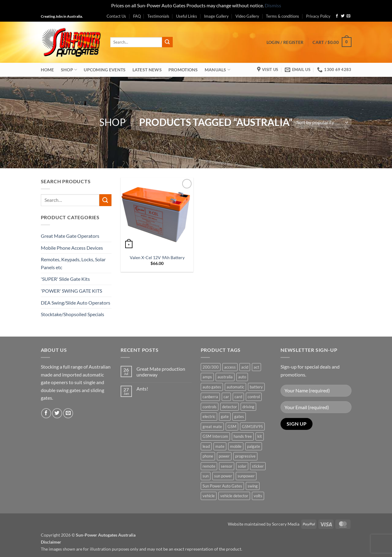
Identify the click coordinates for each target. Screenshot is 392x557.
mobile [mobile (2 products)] (236, 446)
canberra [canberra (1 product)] (210, 397)
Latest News (147, 70)
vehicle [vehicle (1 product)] (209, 496)
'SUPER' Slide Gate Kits (65, 279)
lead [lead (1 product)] (206, 446)
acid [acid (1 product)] (245, 367)
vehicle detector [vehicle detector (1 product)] (234, 496)
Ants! (142, 389)
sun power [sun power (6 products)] (223, 476)
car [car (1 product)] (226, 397)
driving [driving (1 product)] (248, 407)
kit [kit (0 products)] (260, 436)
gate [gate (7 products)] (225, 416)
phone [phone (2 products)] (208, 456)
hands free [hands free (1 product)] (243, 436)
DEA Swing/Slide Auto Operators (76, 303)
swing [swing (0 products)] (253, 486)
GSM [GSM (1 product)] (232, 427)
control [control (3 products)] (254, 397)
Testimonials (158, 16)
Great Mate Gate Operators (70, 236)
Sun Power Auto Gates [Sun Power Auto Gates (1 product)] (222, 486)
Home (48, 70)
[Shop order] (322, 122)
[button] (285, 42)
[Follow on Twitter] (343, 16)
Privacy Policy (318, 16)
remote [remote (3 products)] (209, 466)
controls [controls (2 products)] (210, 407)
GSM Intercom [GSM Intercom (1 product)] (215, 436)
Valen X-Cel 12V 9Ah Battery (157, 257)
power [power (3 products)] (224, 456)
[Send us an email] (348, 16)
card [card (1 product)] (238, 397)
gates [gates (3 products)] (239, 416)
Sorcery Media (286, 524)
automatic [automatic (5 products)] (235, 387)
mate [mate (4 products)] (220, 446)
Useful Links (187, 16)
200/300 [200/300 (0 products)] (211, 367)
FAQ (137, 16)
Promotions (183, 70)
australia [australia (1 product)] (225, 377)
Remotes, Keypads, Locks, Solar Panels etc (73, 263)
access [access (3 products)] (230, 367)
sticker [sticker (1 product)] (258, 466)
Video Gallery (247, 16)
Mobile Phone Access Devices (72, 248)
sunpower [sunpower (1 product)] (246, 476)
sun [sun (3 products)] (206, 476)
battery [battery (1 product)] (256, 387)
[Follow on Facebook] (337, 16)
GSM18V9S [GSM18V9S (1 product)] (252, 427)
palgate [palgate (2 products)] (254, 446)
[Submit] (167, 42)
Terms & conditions (283, 16)
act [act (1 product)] (256, 367)
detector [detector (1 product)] (230, 407)
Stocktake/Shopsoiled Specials (72, 314)
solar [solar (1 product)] (242, 466)
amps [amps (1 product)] (207, 377)
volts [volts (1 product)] (258, 496)
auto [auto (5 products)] (242, 377)
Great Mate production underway (161, 372)
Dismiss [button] (273, 5)
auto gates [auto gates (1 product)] (212, 387)
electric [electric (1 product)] (209, 416)
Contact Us (116, 16)
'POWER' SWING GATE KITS (71, 291)
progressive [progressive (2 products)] (245, 456)
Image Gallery (216, 16)
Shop (69, 70)
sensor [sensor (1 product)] (227, 466)
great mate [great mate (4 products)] (212, 427)
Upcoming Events (105, 70)
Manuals (218, 70)
